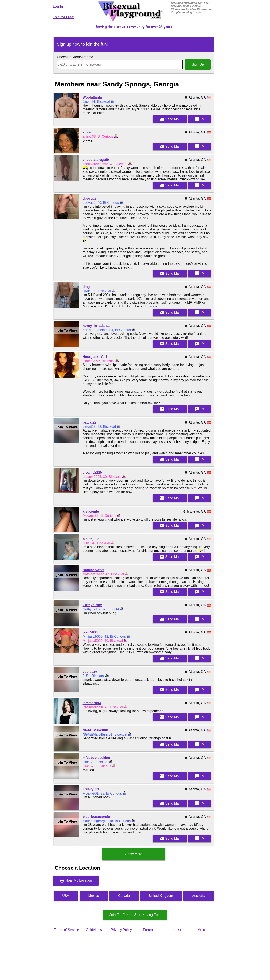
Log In (58, 6)
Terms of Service (66, 930)
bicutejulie (91, 539)
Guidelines (94, 930)
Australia (199, 896)
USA (66, 896)
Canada (124, 896)
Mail (170, 119)
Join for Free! (63, 17)
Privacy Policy (121, 930)
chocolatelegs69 (96, 160)
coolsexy (90, 672)
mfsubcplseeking (97, 758)
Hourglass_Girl (95, 357)
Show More (134, 854)
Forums (149, 930)
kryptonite (91, 511)
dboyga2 (90, 198)
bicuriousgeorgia (96, 817)
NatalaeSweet (94, 570)
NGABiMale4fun (95, 730)
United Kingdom (161, 896)
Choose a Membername (75, 57)
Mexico (94, 896)
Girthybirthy (92, 605)
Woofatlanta (92, 97)
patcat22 (90, 422)
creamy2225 (92, 472)
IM (200, 119)
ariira (87, 132)
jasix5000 (90, 632)
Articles (204, 930)
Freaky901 (91, 789)
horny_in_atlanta (96, 326)
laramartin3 (92, 703)
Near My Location (76, 881)
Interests (176, 930)
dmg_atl (89, 287)
